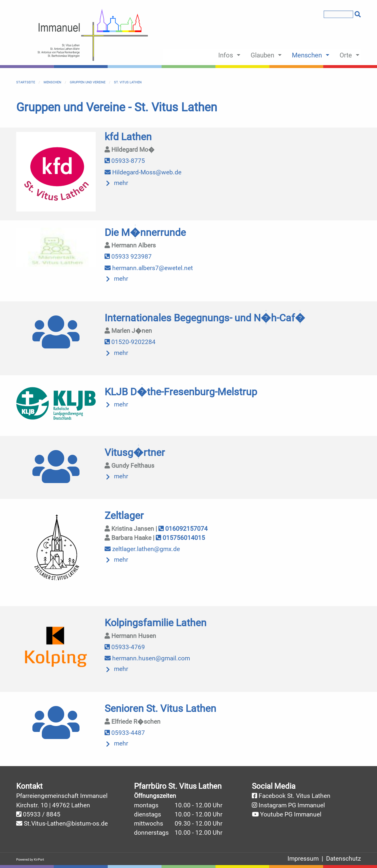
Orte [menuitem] (346, 55)
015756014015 (180, 538)
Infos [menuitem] (226, 55)
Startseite (26, 82)
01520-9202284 (130, 342)
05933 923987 (128, 257)
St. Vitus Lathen (128, 82)
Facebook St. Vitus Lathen (295, 796)
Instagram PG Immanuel (292, 805)
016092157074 (183, 529)
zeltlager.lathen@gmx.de (142, 549)
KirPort (39, 860)
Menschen (52, 82)
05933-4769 (125, 647)
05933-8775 (125, 161)
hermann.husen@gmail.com (147, 658)
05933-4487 (125, 733)
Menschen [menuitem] (307, 55)
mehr (121, 183)
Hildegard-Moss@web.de (143, 172)
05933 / (35, 814)
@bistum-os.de (87, 824)
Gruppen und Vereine (88, 82)
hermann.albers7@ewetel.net (149, 268)
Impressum (303, 859)
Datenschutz (343, 859)
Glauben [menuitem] (262, 55)
